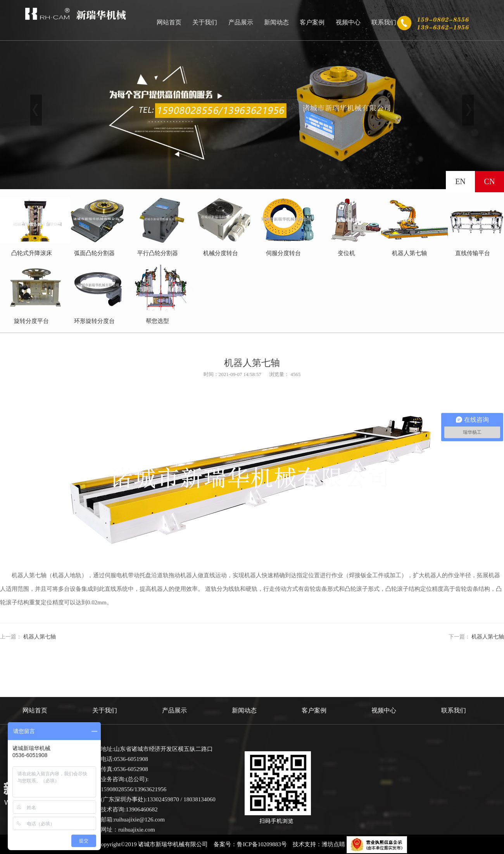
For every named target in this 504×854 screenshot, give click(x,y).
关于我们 (205, 22)
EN (460, 181)
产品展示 (241, 22)
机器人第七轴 (40, 637)
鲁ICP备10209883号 (262, 844)
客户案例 (312, 22)
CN (490, 181)
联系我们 (384, 22)
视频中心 (348, 22)
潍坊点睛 (333, 844)
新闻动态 (276, 22)
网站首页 (169, 22)
